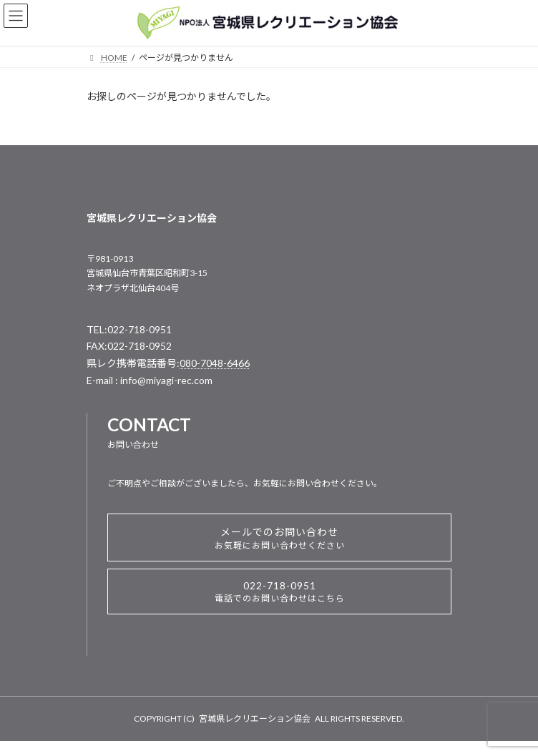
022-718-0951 (280, 591)
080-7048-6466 (215, 363)
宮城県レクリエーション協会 (255, 718)
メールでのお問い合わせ (280, 538)
